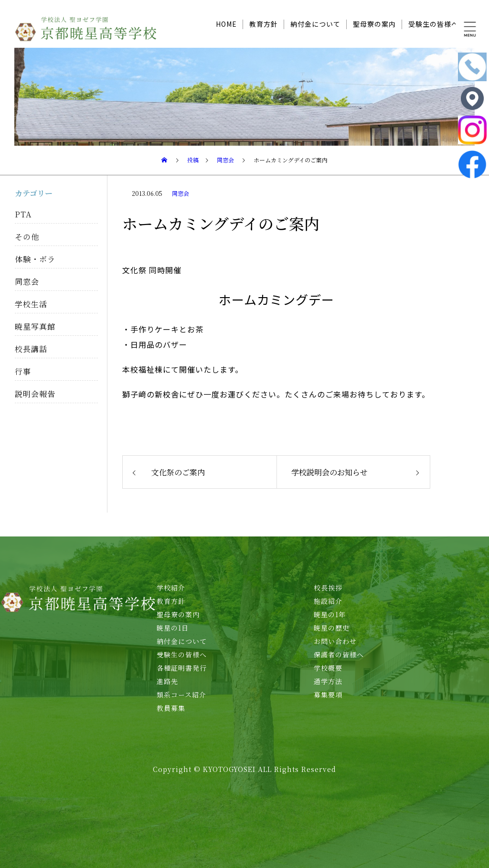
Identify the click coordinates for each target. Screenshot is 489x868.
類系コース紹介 (181, 695)
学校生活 (31, 304)
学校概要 (328, 668)
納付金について (315, 24)
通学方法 (328, 681)
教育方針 (264, 24)
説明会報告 (35, 394)
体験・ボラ (35, 259)
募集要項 (328, 695)
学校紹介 (171, 588)
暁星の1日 (173, 628)
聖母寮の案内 (374, 24)
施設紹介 (328, 601)
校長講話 (31, 349)
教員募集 (171, 708)
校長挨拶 (328, 588)
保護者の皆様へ (339, 654)
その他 (27, 237)
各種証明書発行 (182, 668)
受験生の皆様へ (433, 24)
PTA (23, 214)
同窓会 (181, 193)
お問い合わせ (335, 641)
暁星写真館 (35, 327)
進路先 (167, 681)
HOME (226, 24)
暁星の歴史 (332, 628)
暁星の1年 (330, 614)
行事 (23, 371)
